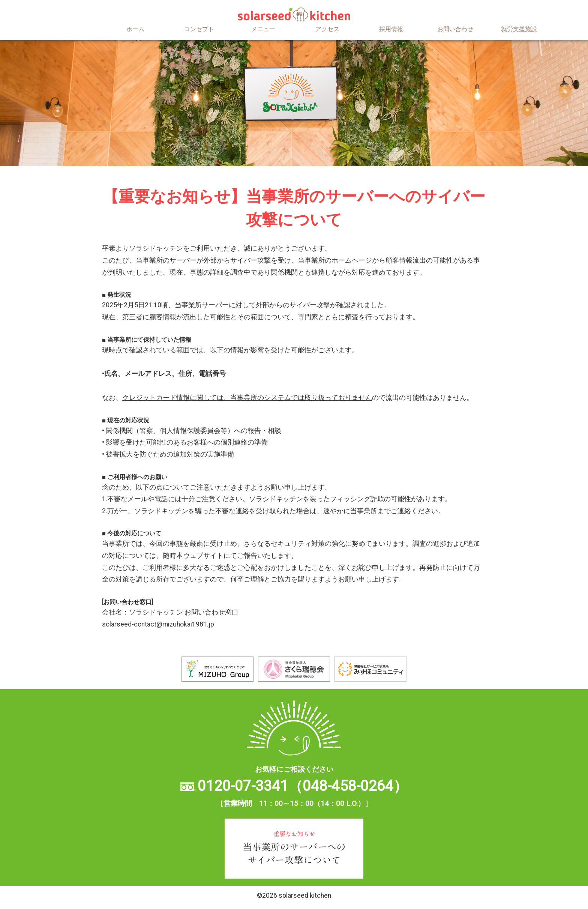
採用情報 (391, 29)
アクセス (327, 29)
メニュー (263, 29)
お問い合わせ (455, 29)
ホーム (135, 29)
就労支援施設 (519, 29)
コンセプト (199, 29)
